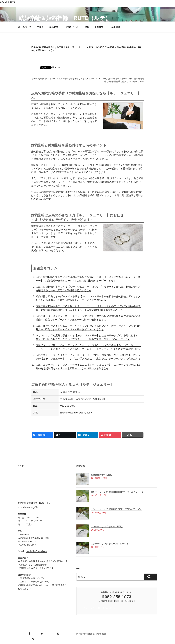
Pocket (56, 67)
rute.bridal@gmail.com (37, 551)
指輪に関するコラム (48, 79)
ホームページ (25, 27)
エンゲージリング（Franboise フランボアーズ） (116, 509)
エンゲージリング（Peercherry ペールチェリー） (117, 492)
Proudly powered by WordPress (91, 634)
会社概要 (100, 27)
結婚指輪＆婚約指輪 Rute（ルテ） (65, 18)
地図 (87, 27)
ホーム (35, 79)
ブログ (40, 27)
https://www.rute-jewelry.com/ (76, 413)
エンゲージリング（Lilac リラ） (107, 526)
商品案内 (55, 27)
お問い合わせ (72, 27)
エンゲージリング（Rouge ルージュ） (111, 544)
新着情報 (116, 27)
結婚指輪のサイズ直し (101, 475)
